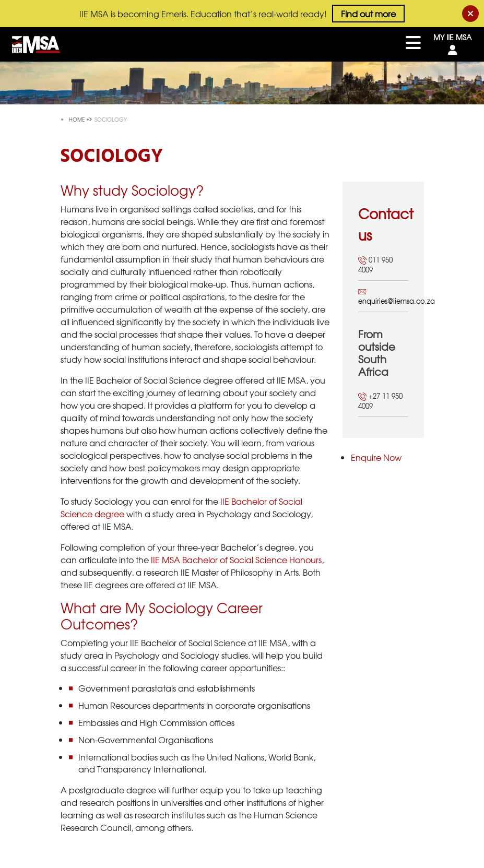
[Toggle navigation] (413, 44)
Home (78, 119)
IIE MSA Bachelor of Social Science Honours (236, 560)
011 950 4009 (375, 265)
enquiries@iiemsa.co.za (383, 297)
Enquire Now (376, 457)
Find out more (368, 14)
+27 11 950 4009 (380, 401)
